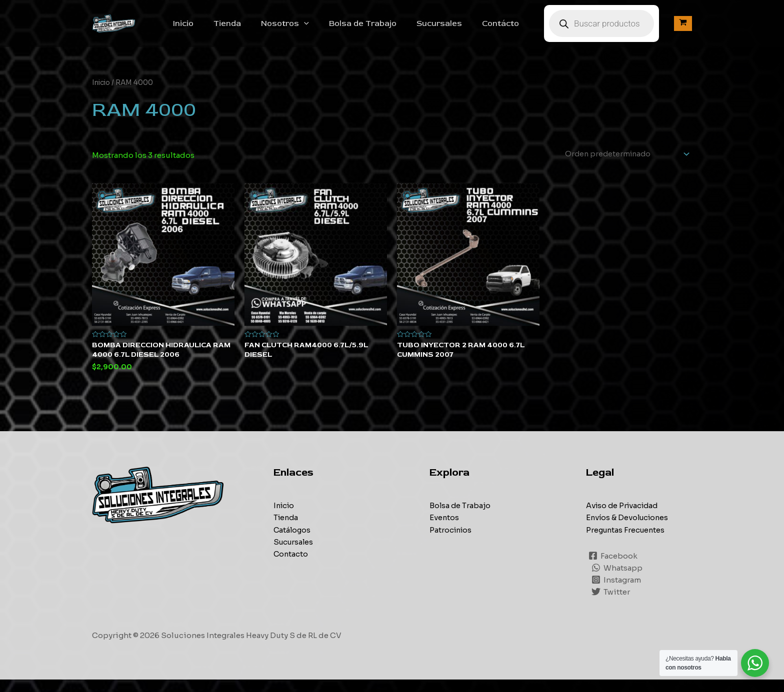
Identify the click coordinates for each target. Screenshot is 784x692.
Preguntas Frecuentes (627, 542)
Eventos (444, 530)
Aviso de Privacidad (624, 518)
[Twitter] (611, 604)
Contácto (510, 29)
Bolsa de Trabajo (381, 29)
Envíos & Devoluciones (629, 530)
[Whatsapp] (617, 580)
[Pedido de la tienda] (622, 166)
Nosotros (307, 29)
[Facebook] (613, 568)
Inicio (213, 29)
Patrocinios (452, 542)
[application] (326, 29)
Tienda (253, 29)
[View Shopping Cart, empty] (683, 29)
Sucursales (453, 29)
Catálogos (293, 542)
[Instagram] (617, 592)
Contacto (291, 566)
